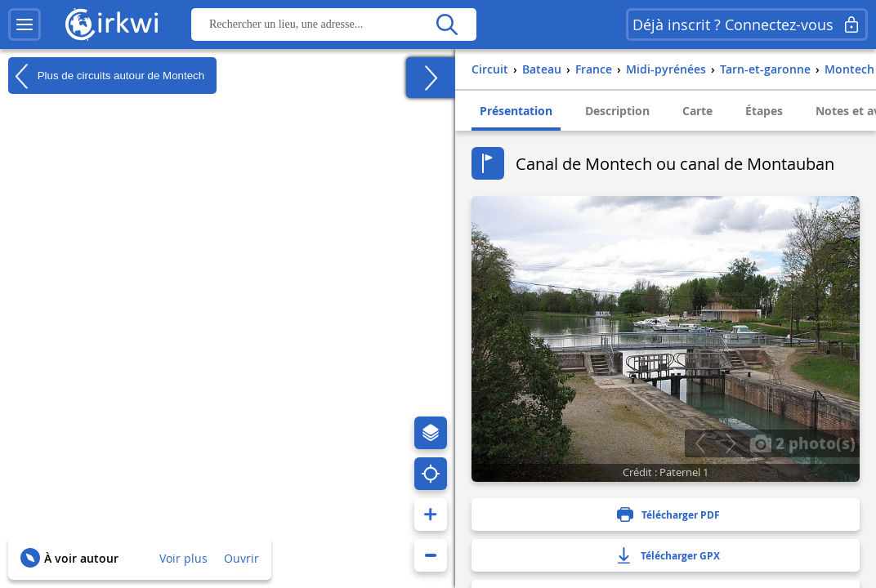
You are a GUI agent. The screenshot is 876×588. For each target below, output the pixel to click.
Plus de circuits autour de (106, 76)
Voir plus (183, 558)
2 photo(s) (802, 443)
